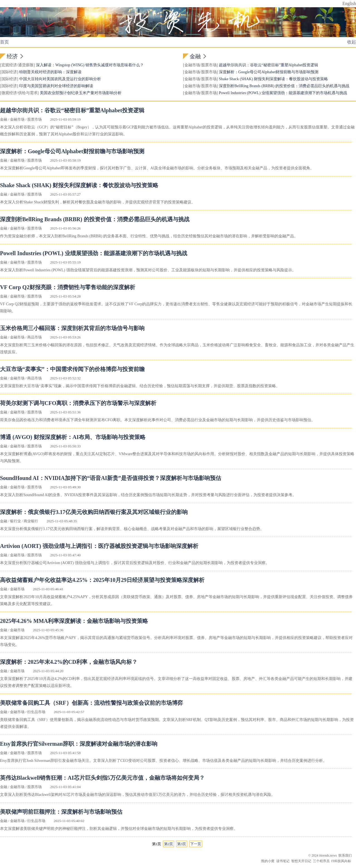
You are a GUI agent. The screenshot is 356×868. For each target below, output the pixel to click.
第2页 (169, 844)
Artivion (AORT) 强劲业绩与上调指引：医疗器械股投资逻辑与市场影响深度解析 (99, 546)
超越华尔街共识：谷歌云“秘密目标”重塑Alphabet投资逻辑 (269, 65)
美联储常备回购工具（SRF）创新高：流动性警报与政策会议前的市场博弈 (92, 703)
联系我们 (345, 855)
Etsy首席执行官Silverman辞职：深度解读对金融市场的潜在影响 (79, 744)
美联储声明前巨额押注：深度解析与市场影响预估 (61, 812)
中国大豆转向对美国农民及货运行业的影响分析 (60, 79)
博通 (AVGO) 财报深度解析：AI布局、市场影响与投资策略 (73, 437)
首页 (4, 42)
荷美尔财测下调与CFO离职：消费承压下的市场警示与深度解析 (78, 403)
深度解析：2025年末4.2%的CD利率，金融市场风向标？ (69, 662)
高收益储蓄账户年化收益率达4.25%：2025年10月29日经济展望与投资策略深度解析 (102, 580)
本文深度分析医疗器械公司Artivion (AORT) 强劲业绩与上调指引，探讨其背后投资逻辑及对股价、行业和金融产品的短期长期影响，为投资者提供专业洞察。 (135, 563)
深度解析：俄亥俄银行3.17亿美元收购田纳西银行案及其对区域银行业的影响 (94, 512)
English (349, 3)
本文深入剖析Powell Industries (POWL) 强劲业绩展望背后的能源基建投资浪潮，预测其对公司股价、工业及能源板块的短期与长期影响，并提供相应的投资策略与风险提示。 (148, 270)
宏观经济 (9, 65)
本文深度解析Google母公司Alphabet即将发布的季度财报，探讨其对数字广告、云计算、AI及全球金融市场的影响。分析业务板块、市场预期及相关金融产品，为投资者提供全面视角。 (157, 168)
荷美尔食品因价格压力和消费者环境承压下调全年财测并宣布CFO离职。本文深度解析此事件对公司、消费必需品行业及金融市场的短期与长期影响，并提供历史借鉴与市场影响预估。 (158, 420)
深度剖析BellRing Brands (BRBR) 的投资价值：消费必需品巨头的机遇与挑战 (284, 86)
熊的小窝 (268, 861)
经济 (12, 56)
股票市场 (209, 65)
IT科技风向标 (341, 861)
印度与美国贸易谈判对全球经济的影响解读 (56, 86)
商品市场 (34, 337)
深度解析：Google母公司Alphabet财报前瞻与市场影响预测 (269, 72)
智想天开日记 (301, 861)
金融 (195, 56)
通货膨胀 (26, 65)
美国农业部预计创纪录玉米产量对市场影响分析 (81, 93)
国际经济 (9, 72)
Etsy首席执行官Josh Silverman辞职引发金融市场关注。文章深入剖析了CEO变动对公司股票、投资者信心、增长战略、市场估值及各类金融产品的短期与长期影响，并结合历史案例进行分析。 (163, 761)
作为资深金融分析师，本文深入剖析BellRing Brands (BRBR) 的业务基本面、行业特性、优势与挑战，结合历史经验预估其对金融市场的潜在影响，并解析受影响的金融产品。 (149, 236)
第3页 (182, 844)
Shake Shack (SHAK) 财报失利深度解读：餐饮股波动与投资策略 (273, 79)
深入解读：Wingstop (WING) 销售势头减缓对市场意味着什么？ (90, 65)
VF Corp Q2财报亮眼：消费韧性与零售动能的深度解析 (68, 287)
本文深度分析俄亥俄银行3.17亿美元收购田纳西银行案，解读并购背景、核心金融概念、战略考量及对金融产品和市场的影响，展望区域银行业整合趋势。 (132, 529)
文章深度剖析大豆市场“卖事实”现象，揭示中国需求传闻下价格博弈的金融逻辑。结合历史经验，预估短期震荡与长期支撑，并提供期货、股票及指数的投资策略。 (140, 386)
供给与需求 (28, 93)
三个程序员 (321, 861)
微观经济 (9, 93)
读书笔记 (283, 861)
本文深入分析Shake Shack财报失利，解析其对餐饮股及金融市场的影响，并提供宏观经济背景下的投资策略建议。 (98, 202)
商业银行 (31, 521)
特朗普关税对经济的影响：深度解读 (50, 72)
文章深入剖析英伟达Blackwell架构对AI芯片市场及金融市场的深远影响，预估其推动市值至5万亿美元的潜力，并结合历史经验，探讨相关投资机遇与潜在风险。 (138, 795)
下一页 (196, 844)
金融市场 (192, 65)
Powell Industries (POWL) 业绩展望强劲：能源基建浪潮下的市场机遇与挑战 (283, 93)
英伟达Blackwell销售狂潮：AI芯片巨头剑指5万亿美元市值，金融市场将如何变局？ (102, 778)
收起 (352, 42)
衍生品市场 (36, 712)
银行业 (15, 521)
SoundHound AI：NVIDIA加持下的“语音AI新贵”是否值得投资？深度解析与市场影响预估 (111, 478)
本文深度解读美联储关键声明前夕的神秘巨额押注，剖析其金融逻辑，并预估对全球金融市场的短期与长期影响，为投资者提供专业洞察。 (119, 829)
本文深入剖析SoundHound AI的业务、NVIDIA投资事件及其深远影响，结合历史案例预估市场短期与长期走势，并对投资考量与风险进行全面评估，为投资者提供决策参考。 (148, 495)
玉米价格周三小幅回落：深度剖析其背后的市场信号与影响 (72, 328)
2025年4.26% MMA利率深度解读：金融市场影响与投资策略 (74, 621)
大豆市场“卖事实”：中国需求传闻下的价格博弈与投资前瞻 (72, 369)
